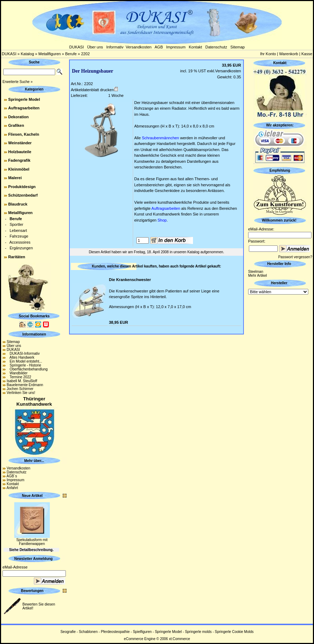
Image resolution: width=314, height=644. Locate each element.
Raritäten (17, 257)
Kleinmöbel (19, 169)
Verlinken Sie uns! (21, 393)
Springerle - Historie (24, 365)
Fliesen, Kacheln (24, 134)
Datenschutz (216, 47)
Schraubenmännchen (160, 138)
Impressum (176, 47)
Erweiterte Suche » (18, 82)
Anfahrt (12, 488)
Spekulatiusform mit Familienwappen (32, 542)
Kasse (307, 54)
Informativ (115, 47)
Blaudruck (18, 204)
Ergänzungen (21, 248)
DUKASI (77, 47)
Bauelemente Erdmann (25, 385)
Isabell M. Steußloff (22, 381)
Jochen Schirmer (20, 389)
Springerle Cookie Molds (234, 632)
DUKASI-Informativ (23, 354)
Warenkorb (289, 54)
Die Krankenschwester (130, 280)
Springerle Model (24, 99)
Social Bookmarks (34, 316)
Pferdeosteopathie (115, 632)
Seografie (68, 632)
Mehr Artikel (258, 276)
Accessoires (20, 242)
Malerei (15, 178)
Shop (162, 220)
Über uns (95, 47)
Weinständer (20, 143)
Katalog (27, 54)
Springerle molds (198, 632)
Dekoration (18, 117)
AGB (159, 47)
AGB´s (12, 476)
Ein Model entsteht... (25, 361)
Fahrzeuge (19, 236)
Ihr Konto (268, 54)
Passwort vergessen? (295, 257)
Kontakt (195, 47)
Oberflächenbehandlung (27, 369)
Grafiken (16, 125)
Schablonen (88, 632)
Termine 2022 (19, 377)
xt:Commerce (179, 639)
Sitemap (237, 47)
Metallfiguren (50, 54)
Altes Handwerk (21, 357)
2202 (85, 54)
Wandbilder (17, 373)
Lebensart (18, 230)
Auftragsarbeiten (24, 108)
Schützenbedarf (23, 195)
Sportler (17, 224)
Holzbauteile (20, 152)
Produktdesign (22, 187)
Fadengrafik (19, 160)
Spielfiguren (142, 632)
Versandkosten (139, 47)
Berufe (71, 54)
